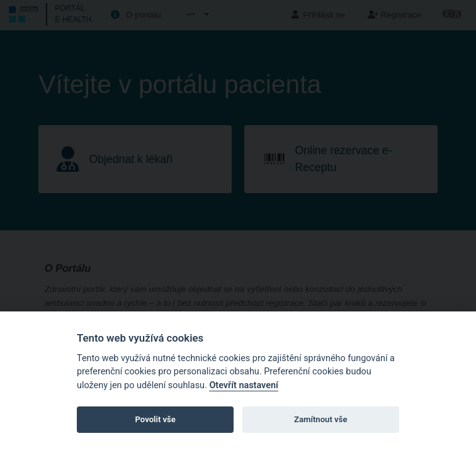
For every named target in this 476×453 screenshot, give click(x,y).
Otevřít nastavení (243, 385)
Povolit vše (156, 419)
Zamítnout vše (320, 419)
